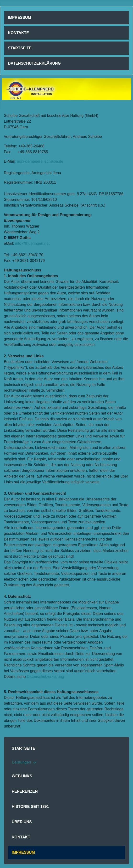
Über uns (22, 822)
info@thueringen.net (32, 243)
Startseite (20, 48)
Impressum (19, 18)
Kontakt (21, 837)
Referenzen (25, 791)
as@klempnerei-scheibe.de (40, 161)
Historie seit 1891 (30, 807)
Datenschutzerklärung (34, 63)
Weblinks (22, 776)
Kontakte (18, 33)
